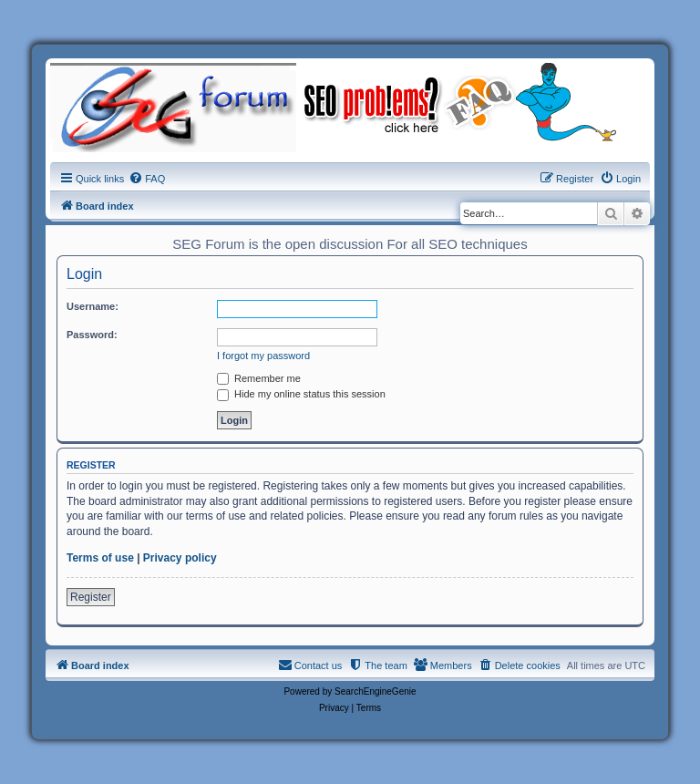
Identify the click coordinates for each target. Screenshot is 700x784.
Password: (92, 335)
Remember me (259, 378)
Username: (93, 306)
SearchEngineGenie (376, 691)
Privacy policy (180, 558)
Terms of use (100, 558)
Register (91, 597)
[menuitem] (147, 179)
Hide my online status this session (301, 394)
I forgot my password (263, 356)
